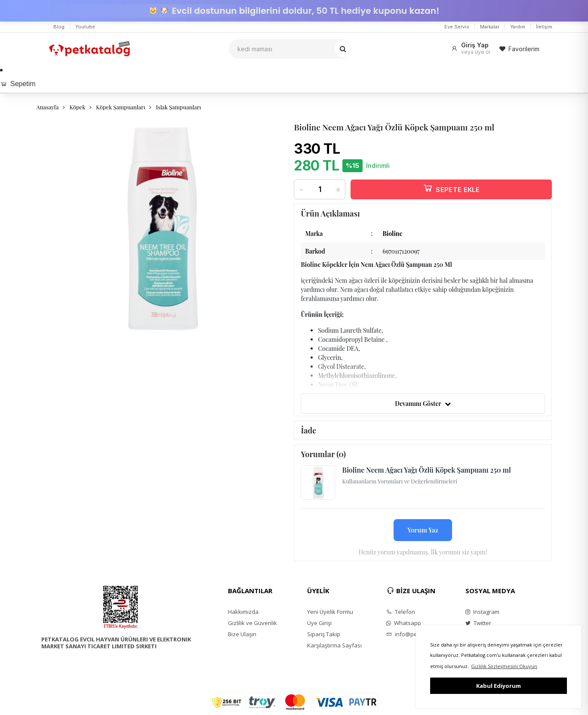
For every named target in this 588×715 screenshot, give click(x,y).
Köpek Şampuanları (120, 107)
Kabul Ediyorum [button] (499, 686)
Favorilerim (519, 49)
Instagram (482, 612)
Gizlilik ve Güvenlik (252, 623)
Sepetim (18, 84)
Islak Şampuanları (178, 107)
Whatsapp (404, 623)
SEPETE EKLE (451, 188)
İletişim (544, 27)
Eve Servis (457, 27)
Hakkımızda (243, 612)
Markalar (490, 27)
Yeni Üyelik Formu (330, 612)
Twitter (478, 623)
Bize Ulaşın (242, 634)
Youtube (85, 27)
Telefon (401, 612)
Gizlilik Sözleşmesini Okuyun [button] (504, 666)
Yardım (518, 27)
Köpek (77, 107)
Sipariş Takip (324, 634)
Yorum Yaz (423, 530)
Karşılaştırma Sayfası (334, 645)
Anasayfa (48, 107)
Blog (59, 27)
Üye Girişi (319, 623)
